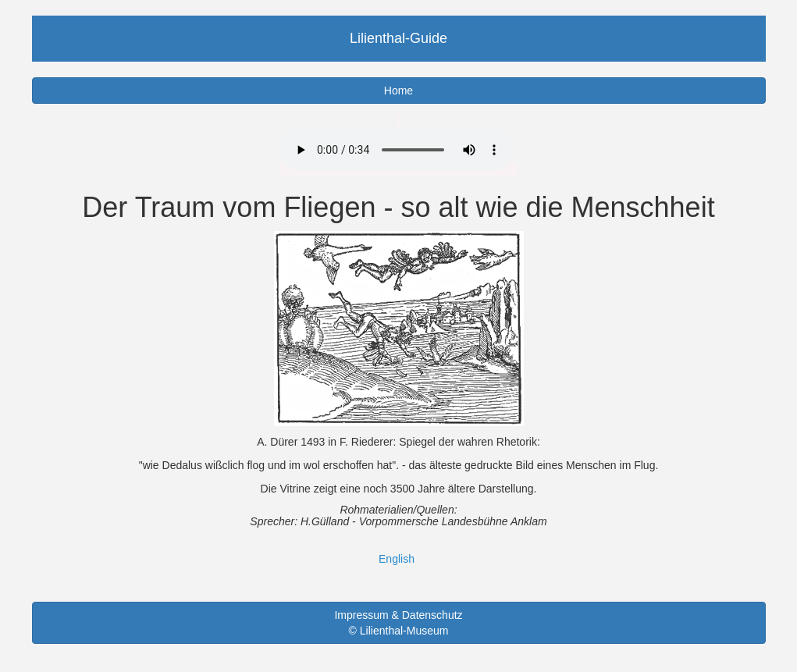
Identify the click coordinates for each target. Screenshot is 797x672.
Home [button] (398, 91)
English (397, 559)
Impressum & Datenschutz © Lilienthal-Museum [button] (398, 623)
